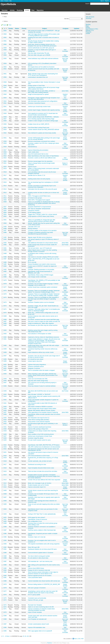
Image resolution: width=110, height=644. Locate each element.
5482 (5, 271)
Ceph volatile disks (33, 152)
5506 (5, 209)
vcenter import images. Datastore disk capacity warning (44, 110)
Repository (40, 10)
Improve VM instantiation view (37, 627)
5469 (5, 316)
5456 (5, 359)
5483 (5, 270)
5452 (5, 368)
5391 (5, 549)
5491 (5, 248)
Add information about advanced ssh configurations (43, 101)
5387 (5, 561)
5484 (5, 266)
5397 (5, 530)
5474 (5, 297)
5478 (5, 284)
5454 (5, 365)
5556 (5, 55)
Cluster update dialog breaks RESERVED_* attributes (43, 117)
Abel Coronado (65, 51)
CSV (79, 639)
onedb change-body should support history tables (42, 409)
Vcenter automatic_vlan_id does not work (40, 461)
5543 (5, 101)
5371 (5, 609)
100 (28, 636)
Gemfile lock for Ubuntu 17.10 (37, 175)
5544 (5, 98)
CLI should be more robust (36, 359)
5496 (5, 232)
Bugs (87, 26)
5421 (5, 452)
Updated (77, 29)
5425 (5, 440)
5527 (5, 150)
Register (107, 1)
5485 (5, 264)
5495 (5, 237)
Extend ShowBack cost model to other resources (42, 264)
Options (6, 21)
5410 (5, 487)
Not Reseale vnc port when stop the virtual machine (43, 325)
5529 (5, 143)
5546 (5, 91)
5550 (5, 77)
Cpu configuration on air (35, 521)
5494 (5, 239)
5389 (5, 556)
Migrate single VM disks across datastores (40, 237)
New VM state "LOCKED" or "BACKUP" (39, 394)
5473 (5, 302)
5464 (5, 330)
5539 (5, 113)
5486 (5, 262)
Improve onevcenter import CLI (37, 487)
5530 (5, 141)
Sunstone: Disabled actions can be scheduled (41, 302)
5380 (5, 581)
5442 (5, 400)
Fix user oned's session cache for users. (40, 440)
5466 (5, 323)
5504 (5, 213)
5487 (5, 259)
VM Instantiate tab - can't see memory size (40, 561)
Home (2, 1)
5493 (5, 243)
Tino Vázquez (65, 99)
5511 (5, 196)
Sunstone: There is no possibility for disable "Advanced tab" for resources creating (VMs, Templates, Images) (44, 295)
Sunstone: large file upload (36, 438)
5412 (5, 483)
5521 (5, 163)
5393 (5, 544)
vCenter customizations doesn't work (39, 624)
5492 (5, 245)
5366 (5, 627)
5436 (5, 414)
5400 (5, 521)
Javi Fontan (65, 245)
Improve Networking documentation (38, 150)
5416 (5, 468)
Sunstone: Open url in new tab (37, 537)
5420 (5, 456)
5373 (5, 605)
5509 (5, 200)
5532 (5, 133)
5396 (5, 534)
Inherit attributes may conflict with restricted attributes (43, 59)
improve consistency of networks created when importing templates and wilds (41, 610)
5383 (5, 572)
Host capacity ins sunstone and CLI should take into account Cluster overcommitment (43, 114)
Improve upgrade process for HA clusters (40, 576)
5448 (5, 381)
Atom (76, 639)
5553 (5, 67)
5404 (5, 509)
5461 (5, 339)
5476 (5, 291)
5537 (5, 119)
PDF (82, 639)
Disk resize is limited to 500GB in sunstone (40, 407)
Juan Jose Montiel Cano (65, 60)
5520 (5, 167)
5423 (5, 447)
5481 (5, 275)
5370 (5, 612)
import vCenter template (35, 612)
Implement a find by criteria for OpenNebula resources (44, 337)
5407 (5, 497)
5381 (5, 578)
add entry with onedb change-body (38, 381)
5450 (5, 374)
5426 (5, 438)
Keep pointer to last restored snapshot (39, 422)
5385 (5, 568)
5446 (5, 386)
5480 (5, 277)
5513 (5, 189)
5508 (5, 202)
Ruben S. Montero (65, 164)
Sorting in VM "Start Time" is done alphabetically (42, 514)
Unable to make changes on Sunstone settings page (43, 121)
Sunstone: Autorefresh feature (37, 103)
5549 (5, 82)
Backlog (88, 24)
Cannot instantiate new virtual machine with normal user (44, 581)
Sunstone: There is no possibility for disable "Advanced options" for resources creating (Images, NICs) (44, 291)
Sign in (102, 1)
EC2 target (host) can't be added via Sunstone (41, 67)
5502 (5, 216)
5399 (5, 523)
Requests (89, 32)
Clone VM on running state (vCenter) (39, 420)
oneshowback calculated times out (38, 77)
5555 (5, 59)
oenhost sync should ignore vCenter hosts (40, 436)
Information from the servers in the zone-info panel (42, 189)
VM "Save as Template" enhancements (39, 209)
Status (17, 29)
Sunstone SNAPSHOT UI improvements (40, 207)
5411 (5, 485)
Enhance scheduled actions (36, 366)
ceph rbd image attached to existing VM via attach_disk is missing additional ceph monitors (44, 35)
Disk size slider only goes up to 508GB (39, 55)
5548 (5, 86)
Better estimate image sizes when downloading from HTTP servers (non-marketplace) (43, 75)
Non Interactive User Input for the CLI (39, 418)
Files (33, 10)
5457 (5, 356)
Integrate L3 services (34, 368)
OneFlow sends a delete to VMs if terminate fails (42, 530)
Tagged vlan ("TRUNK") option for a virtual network (43, 214)
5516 (5, 179)
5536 (5, 121)
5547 (5, 87)
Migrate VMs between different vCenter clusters (42, 410)
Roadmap (20, 10)
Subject (45, 29)
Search (87, 4)
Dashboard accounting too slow (37, 465)
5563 (5, 34)
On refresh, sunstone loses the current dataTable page (44, 320)
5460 (5, 345)
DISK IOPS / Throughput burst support (39, 200)
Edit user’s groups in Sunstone (37, 588)
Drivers (88, 27)
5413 (5, 480)
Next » (9, 636)
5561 (5, 41)
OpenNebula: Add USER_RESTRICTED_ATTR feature (44, 445)
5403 (5, 514)
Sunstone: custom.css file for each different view (42, 158)
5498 (5, 229)
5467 (5, 321)
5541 (5, 107)
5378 (5, 588)
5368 (5, 619)
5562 (5, 38)
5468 (5, 320)
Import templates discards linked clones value (41, 468)
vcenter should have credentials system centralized (43, 287)
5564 (5, 31)
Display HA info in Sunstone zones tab (39, 570)
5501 (5, 220)
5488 (5, 257)
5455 (5, 361)
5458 (5, 352)
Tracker (11, 29)
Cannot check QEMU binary (36, 568)
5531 (5, 138)
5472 (5, 306)
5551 (5, 74)
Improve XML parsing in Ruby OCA (38, 429)
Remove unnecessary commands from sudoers (42, 141)
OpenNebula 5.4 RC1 (92, 29)
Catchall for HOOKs (34, 211)
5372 (5, 607)
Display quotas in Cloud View (36, 86)
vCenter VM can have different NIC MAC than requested (44, 480)
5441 (5, 403)
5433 (5, 422)
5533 (5, 130)
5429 (5, 431)
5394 (5, 540)
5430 (5, 429)
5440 (5, 407)
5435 (5, 418)
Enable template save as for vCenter (38, 485)
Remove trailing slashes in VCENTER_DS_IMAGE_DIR (44, 584)
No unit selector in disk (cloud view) (38, 558)
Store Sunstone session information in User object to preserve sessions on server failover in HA (43, 573)
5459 (5, 349)
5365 (5, 631)
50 (25, 636)
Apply (5, 25)
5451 (5, 370)
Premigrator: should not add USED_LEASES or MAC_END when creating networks (42, 92)
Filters (5, 17)
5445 (5, 391)
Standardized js (32, 147)
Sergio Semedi (65, 111)
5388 (5, 558)
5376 (5, 595)
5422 (5, 449)
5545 (5, 94)
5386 (5, 565)
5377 (5, 591)
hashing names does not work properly (39, 179)
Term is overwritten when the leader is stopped (41, 370)
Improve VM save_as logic (36, 600)
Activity (12, 10)
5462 (5, 337)
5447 (5, 383)
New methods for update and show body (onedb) (42, 133)
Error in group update (34, 595)
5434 (5, 420)
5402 (5, 517)
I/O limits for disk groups (35, 198)
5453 (5, 366)
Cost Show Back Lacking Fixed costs (39, 128)
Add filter (67, 19)
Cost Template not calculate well (37, 619)
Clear (10, 25)
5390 (5, 553)
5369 (5, 616)
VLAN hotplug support (34, 213)
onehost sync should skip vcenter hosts (39, 107)
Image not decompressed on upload (38, 94)
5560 (5, 44)
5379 (5, 584)
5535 (5, 124)
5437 (5, 412)
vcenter (88, 33)
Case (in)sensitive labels (35, 578)
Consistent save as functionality (37, 598)
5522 (5, 161)
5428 (5, 434)
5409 (5, 490)
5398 (5, 527)
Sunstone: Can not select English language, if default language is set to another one (43, 284)
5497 (5, 231)
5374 (5, 600)
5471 (5, 309)
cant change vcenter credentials (37, 277)
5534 (5, 128)
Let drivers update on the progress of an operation (42, 231)
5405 (5, 504)
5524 (5, 156)
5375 (5, 598)
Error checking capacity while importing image (41, 119)
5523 (5, 158)
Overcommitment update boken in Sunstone (41, 553)
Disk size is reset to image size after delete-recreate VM (44, 321)
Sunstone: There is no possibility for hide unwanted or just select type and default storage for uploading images (43, 299)
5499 (5, 227)
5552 (5, 69)
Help (10, 1)
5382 (5, 576)
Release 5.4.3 (90, 30)
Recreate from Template (35, 605)
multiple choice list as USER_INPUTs (39, 124)
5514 (5, 186)
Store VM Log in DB (34, 547)
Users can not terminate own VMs (38, 379)
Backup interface (33, 229)
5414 (5, 475)
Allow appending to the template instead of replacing (43, 412)
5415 (5, 471)
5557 (5, 53)
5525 (5, 154)
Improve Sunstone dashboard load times (40, 427)
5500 (5, 223)
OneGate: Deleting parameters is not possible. (41, 270)
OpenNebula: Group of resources (38, 519)
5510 (5, 198)
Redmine (50, 643)
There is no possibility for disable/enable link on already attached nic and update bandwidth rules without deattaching (44, 203)
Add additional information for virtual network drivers (43, 243)
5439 (5, 409)
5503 (5, 214)
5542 (5, 103)
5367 (5, 624)
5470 (5, 313)
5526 (5, 152)
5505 (5, 211)
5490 (5, 250)
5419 (5, 458)
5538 (5, 117)
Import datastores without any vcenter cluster (41, 352)
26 (6, 636)
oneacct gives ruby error (35, 361)
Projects (6, 1)
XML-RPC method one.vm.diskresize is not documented (44, 447)
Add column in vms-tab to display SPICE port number (43, 257)
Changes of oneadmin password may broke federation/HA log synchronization (40, 233)
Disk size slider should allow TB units (39, 53)
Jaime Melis (65, 91)
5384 (5, 570)
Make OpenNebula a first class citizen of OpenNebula (43, 156)
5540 (5, 110)
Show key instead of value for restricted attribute (42, 386)
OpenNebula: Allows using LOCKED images (41, 275)
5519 (5, 169)
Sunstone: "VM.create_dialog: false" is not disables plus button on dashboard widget (44, 310)
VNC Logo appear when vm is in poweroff (40, 631)
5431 (5, 427)
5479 (5, 280)
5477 (5, 287)
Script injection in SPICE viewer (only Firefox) (41, 216)
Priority (24, 29)
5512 (5, 193)
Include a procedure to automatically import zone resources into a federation (42, 186)
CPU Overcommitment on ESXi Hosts (39, 456)
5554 (5, 63)
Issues (27, 10)
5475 (5, 294)
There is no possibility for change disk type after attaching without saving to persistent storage (42, 221)
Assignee (65, 29)
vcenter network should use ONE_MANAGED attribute (44, 130)
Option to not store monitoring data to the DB (41, 607)
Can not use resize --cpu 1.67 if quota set (40, 248)
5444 (5, 394)
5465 (5, 325)
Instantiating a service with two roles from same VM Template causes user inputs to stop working (43, 592)
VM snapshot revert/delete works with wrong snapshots (44, 544)
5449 (5, 379)
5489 (5, 253)
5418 (5, 461)
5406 (5, 501)
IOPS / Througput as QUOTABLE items (39, 196)
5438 (5, 410)
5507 (5, 207)
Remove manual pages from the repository (40, 161)
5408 (5, 494)
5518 (5, 172)
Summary (89, 18)
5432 (5, 424)
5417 (5, 465)
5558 (5, 50)
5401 (5, 519)
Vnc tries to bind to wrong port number (39, 556)
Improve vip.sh (32, 167)
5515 (5, 182)
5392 (5, 547)
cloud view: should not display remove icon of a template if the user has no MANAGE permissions (42, 45)
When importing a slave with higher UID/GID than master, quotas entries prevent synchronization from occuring (43, 375)
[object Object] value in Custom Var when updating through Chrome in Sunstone (42, 251)
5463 (5, 334)
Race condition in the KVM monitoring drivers (41, 434)
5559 (5, 48)
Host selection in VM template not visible (40, 334)
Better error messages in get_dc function (40, 483)
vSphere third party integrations (37, 365)
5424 (5, 445)
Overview (5, 10)
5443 (5, 396)
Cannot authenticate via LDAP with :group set (41, 48)
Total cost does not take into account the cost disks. (43, 471)
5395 (5, 537)
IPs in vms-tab (32, 262)
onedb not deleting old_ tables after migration (41, 323)
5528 (5, 147)
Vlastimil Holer (65, 95)
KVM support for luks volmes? (37, 517)
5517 (5, 175)
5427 (5, 436)
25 (24, 636)
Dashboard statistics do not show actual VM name (42, 549)
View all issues (90, 17)
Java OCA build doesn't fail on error (38, 154)
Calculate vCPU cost (34, 227)
